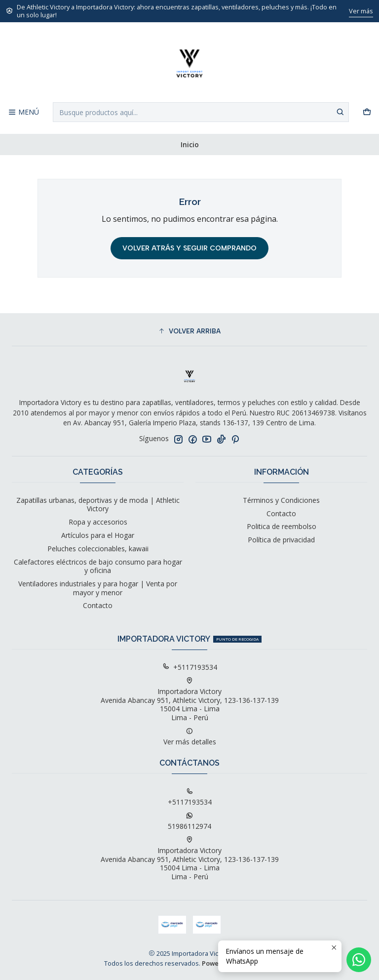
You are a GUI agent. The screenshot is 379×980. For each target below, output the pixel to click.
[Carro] (367, 112)
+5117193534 (190, 667)
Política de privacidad (281, 540)
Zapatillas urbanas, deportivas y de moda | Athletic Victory (98, 505)
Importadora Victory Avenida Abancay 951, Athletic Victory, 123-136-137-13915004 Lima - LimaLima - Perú (190, 700)
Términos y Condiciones (281, 500)
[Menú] (23, 112)
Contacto (98, 605)
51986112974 (189, 821)
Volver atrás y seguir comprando (189, 248)
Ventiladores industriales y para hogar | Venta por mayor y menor (98, 588)
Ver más (361, 11)
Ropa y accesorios (98, 522)
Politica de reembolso (282, 526)
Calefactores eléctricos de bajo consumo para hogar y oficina (98, 566)
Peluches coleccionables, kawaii (98, 549)
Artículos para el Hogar (98, 535)
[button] (189, 331)
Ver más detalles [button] (190, 737)
